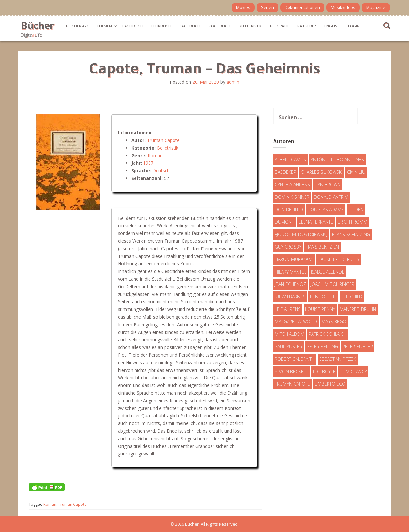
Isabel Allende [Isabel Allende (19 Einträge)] (328, 272)
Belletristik (250, 26)
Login (354, 26)
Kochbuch (220, 26)
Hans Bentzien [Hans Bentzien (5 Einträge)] (322, 247)
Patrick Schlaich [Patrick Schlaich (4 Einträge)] (328, 334)
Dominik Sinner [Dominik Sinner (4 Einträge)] (292, 197)
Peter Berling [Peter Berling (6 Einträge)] (322, 347)
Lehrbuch (161, 26)
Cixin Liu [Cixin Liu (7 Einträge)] (356, 172)
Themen (104, 26)
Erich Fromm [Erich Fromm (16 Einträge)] (352, 222)
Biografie (280, 26)
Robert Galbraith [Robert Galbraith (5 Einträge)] (295, 359)
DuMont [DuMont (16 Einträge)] (284, 222)
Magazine (376, 7)
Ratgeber (307, 26)
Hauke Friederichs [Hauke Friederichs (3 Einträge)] (338, 259)
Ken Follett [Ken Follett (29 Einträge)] (323, 297)
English (332, 26)
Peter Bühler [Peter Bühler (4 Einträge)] (358, 347)
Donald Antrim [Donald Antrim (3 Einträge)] (331, 197)
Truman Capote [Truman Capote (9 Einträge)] (292, 384)
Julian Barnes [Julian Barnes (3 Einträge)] (290, 297)
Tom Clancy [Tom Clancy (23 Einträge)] (353, 371)
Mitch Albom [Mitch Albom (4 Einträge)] (289, 334)
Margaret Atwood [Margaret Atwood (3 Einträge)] (296, 322)
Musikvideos (343, 7)
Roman (155, 155)
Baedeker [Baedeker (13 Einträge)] (286, 172)
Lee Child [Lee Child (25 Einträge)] (352, 297)
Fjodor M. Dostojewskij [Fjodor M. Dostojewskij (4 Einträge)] (301, 234)
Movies (243, 7)
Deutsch (161, 170)
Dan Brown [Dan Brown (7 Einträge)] (328, 185)
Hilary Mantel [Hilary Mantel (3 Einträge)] (291, 272)
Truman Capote (163, 140)
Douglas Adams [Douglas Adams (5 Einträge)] (326, 209)
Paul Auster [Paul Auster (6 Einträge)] (289, 347)
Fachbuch (133, 26)
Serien (267, 7)
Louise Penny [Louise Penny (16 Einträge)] (320, 309)
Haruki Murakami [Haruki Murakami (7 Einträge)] (294, 259)
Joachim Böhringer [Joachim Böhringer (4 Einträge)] (332, 284)
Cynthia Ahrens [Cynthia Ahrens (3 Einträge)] (292, 185)
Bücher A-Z (77, 26)
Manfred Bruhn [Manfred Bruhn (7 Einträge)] (358, 309)
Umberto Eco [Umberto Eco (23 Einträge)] (330, 384)
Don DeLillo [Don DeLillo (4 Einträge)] (289, 209)
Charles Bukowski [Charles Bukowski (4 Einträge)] (322, 172)
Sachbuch (190, 26)
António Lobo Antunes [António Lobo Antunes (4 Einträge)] (337, 160)
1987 (148, 163)
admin (233, 82)
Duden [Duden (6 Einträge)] (356, 209)
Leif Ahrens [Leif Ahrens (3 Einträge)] (288, 309)
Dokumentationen (302, 7)
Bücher (37, 25)
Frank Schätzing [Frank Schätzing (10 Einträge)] (351, 234)
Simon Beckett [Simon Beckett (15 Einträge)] (291, 371)
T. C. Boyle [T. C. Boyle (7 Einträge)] (324, 371)
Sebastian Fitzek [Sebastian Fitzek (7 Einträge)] (338, 359)
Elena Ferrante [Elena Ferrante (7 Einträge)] (316, 222)
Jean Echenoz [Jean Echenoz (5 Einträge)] (290, 284)
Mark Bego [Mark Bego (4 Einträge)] (334, 322)
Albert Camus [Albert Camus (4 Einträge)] (290, 160)
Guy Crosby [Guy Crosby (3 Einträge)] (288, 247)
